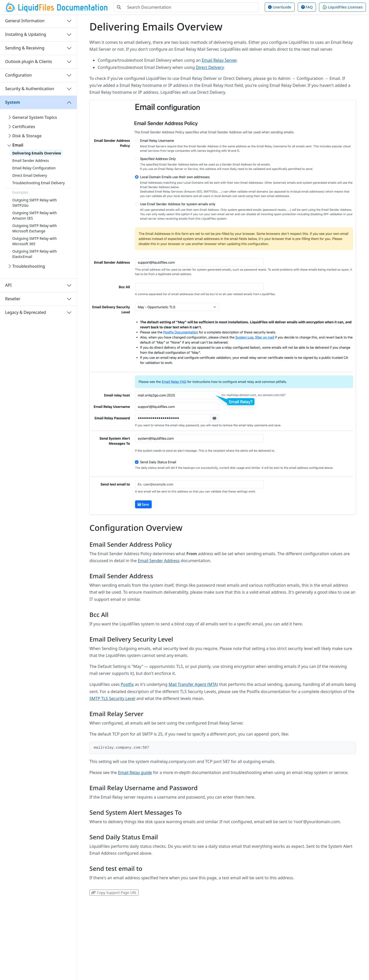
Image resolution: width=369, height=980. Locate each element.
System (13, 102)
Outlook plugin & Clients (29, 61)
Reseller (13, 299)
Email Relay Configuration (34, 168)
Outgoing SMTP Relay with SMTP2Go (35, 203)
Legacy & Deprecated (25, 312)
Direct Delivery (210, 67)
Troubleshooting (29, 266)
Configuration (18, 75)
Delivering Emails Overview (37, 153)
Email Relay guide (135, 772)
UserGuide (280, 7)
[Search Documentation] (191, 7)
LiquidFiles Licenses (342, 7)
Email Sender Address (31, 161)
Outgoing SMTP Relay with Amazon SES (35, 215)
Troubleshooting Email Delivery (39, 183)
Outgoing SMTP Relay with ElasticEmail (35, 254)
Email (18, 145)
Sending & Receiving (25, 48)
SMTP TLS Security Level (112, 698)
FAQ (307, 7)
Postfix (127, 684)
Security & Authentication (30, 89)
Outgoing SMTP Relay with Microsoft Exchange (35, 228)
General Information (25, 21)
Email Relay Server (219, 60)
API (8, 285)
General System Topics (35, 117)
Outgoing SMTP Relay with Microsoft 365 (35, 241)
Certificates (24, 127)
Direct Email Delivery (30, 175)
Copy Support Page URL (114, 893)
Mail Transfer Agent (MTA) (193, 684)
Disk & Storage (27, 136)
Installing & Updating (26, 34)
